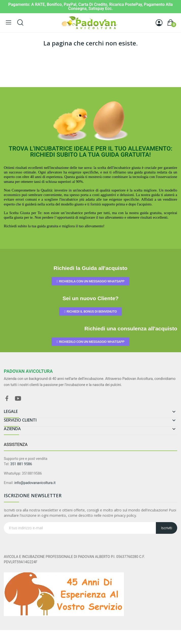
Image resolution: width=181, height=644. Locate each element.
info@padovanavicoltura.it (35, 483)
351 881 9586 (21, 464)
